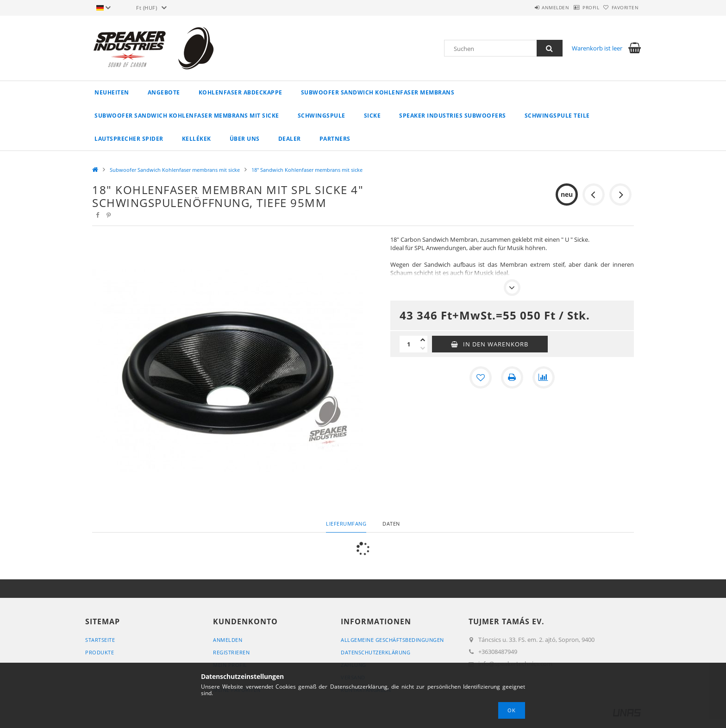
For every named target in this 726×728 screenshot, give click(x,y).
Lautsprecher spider (129, 139)
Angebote (164, 92)
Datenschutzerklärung (376, 652)
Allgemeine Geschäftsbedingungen (392, 640)
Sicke (372, 116)
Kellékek (197, 139)
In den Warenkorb (496, 344)
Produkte (100, 652)
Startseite (100, 640)
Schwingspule (322, 116)
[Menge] (409, 344)
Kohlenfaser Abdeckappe (241, 92)
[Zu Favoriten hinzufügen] (481, 377)
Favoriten (621, 7)
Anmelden (532, 7)
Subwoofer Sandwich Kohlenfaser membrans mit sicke (187, 116)
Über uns (245, 139)
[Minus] (423, 348)
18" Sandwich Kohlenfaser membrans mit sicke (307, 170)
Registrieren (231, 652)
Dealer (290, 139)
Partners (335, 139)
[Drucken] (512, 377)
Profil (576, 7)
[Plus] (423, 340)
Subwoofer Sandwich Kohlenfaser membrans (378, 92)
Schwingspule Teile (557, 116)
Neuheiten (112, 92)
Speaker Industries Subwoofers (453, 116)
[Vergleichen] (544, 377)
